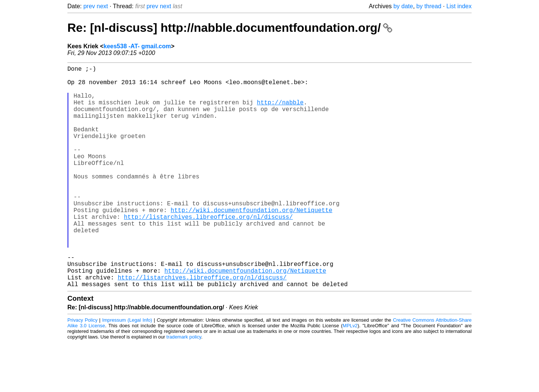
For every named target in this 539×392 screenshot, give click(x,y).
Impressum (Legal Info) (127, 369)
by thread (429, 6)
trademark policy (184, 386)
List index (459, 6)
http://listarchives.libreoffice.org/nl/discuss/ (208, 251)
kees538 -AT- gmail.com (137, 46)
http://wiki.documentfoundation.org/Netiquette (252, 243)
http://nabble (280, 111)
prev (89, 6)
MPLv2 (350, 375)
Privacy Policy (83, 369)
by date (403, 6)
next (102, 6)
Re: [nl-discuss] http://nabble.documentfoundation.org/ (230, 28)
